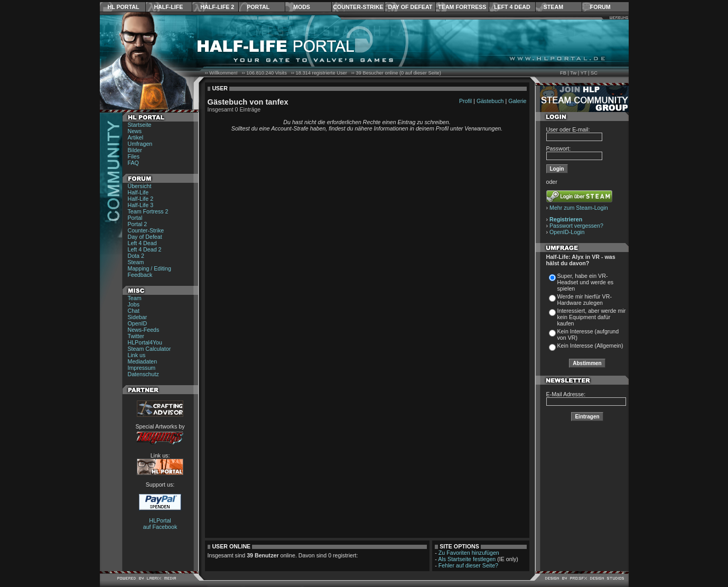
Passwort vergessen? (576, 226)
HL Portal (124, 7)
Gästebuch (490, 101)
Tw (573, 73)
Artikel (136, 137)
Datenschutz (143, 374)
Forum (600, 7)
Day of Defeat (410, 7)
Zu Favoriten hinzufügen (469, 553)
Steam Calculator (150, 349)
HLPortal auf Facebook (160, 524)
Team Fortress (462, 7)
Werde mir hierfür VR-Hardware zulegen (585, 300)
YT (584, 73)
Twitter (136, 336)
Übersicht (140, 186)
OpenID (138, 323)
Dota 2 (136, 256)
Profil (465, 101)
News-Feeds (144, 330)
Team (135, 298)
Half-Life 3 (141, 205)
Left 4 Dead (512, 7)
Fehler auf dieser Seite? (468, 565)
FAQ (133, 163)
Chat (134, 311)
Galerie (517, 101)
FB (563, 73)
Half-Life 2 (217, 7)
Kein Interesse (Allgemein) (590, 346)
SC (594, 73)
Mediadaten (143, 361)
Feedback (140, 275)
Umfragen (140, 144)
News (135, 131)
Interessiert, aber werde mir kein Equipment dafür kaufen (592, 317)
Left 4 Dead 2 (145, 249)
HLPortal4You (145, 342)
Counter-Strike (358, 7)
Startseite (140, 125)
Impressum (142, 368)
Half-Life (168, 7)
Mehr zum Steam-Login (579, 208)
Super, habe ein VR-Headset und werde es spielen (586, 282)
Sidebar (138, 317)
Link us (137, 355)
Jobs (134, 304)
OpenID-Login (567, 232)
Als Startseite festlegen (467, 559)
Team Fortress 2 (148, 211)
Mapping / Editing (150, 268)
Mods (302, 7)
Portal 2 (138, 224)
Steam (553, 7)
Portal (258, 7)
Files (134, 156)
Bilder (135, 150)
